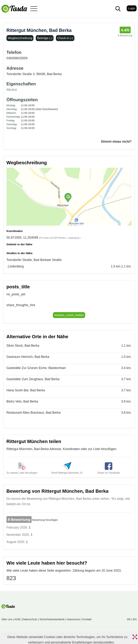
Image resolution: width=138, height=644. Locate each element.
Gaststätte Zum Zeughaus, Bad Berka (33, 379)
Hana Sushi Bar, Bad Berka (26, 390)
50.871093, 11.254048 (22, 238)
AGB (17, 619)
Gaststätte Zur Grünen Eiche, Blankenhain (36, 368)
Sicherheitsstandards (52, 619)
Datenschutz (30, 619)
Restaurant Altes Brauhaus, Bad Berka (34, 413)
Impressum (73, 619)
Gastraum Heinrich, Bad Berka (28, 357)
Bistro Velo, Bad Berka (22, 401)
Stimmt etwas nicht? (116, 142)
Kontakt (87, 619)
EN (135, 619)
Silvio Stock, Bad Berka (23, 346)
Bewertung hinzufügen (45, 520)
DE (129, 619)
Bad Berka (54, 74)
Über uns (7, 619)
